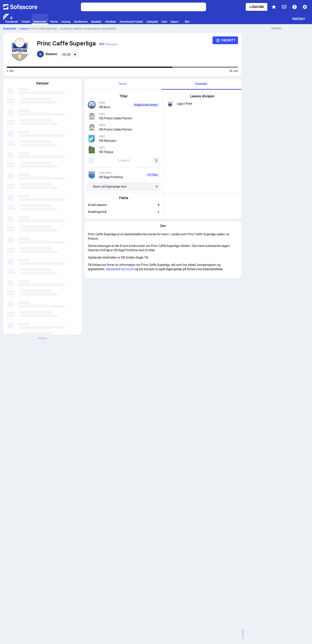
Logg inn (257, 7)
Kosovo (24, 29)
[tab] (123, 84)
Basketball (10, 29)
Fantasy (299, 19)
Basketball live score (120, 269)
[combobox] (69, 55)
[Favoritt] (225, 40)
